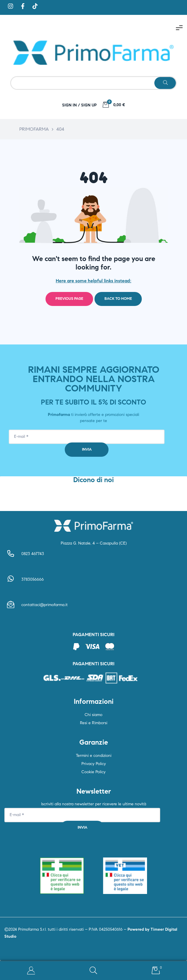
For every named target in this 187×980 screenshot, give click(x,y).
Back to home (118, 299)
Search (94, 971)
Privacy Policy (94, 764)
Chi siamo (93, 715)
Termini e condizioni (94, 756)
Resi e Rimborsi (94, 723)
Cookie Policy (93, 772)
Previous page (69, 299)
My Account (31, 971)
